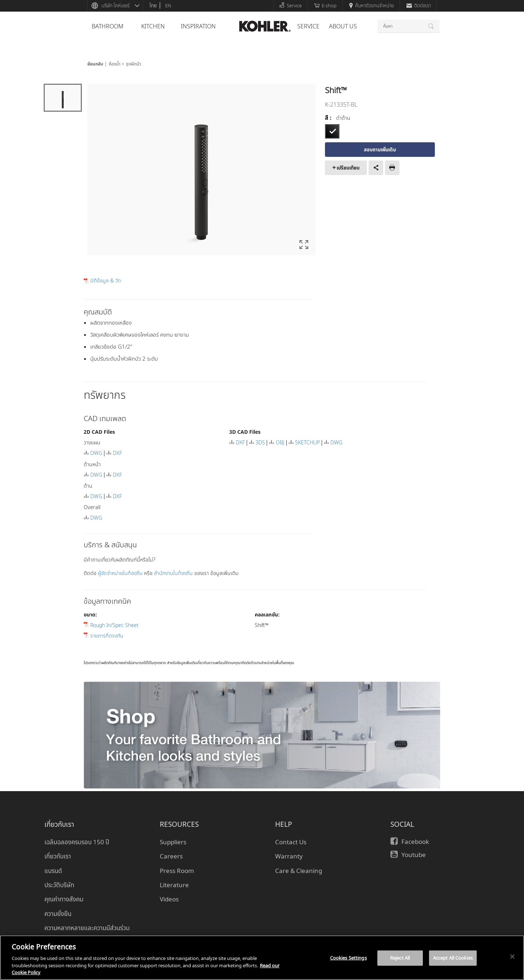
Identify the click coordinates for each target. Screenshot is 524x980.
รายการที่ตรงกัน (107, 636)
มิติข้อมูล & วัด (106, 281)
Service (290, 5)
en (168, 5)
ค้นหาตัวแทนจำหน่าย (372, 5)
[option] (201, 170)
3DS (260, 442)
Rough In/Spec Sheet (114, 625)
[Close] (512, 957)
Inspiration (198, 26)
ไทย (153, 5)
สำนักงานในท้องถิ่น (174, 573)
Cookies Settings (348, 958)
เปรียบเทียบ (348, 168)
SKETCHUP (307, 442)
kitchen (153, 26)
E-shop (325, 5)
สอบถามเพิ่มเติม (380, 150)
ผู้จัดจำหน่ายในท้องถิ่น (121, 573)
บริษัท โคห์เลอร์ (116, 5)
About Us (343, 26)
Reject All (400, 958)
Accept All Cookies (453, 958)
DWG (96, 453)
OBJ (280, 442)
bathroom (108, 26)
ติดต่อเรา (419, 5)
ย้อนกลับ (95, 64)
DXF (117, 453)
